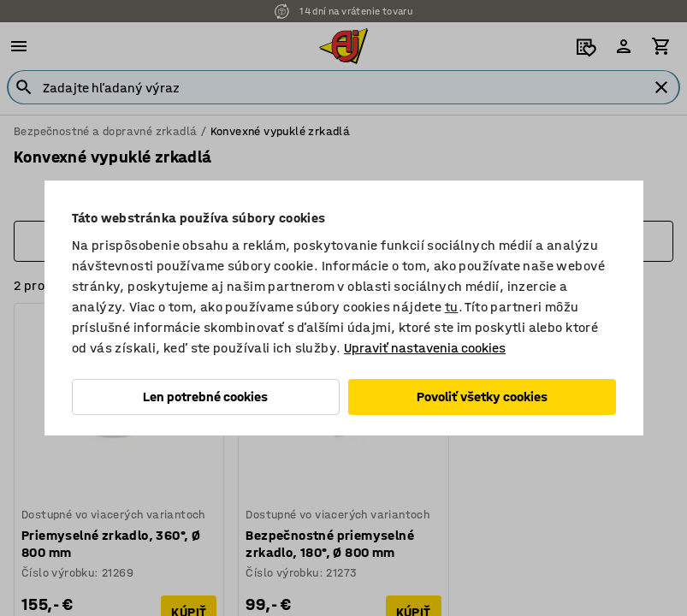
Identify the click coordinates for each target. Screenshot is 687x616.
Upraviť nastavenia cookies (425, 348)
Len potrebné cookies (205, 397)
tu (452, 307)
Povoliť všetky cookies (482, 397)
